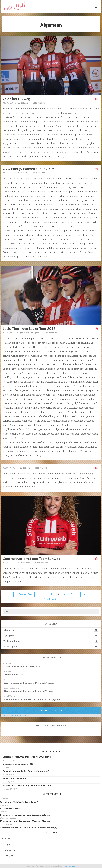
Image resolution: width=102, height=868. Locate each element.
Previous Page (24, 594)
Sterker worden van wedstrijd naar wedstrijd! (27, 757)
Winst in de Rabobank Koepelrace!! (22, 666)
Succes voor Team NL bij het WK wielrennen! (27, 785)
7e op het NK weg (16, 99)
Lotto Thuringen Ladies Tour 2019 (29, 328)
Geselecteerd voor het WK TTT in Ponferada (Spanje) (32, 699)
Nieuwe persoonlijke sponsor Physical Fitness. (29, 683)
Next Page (50, 599)
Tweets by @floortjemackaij (14, 715)
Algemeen (23, 103)
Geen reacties (39, 103)
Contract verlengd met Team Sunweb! (32, 559)
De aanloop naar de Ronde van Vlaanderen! (26, 771)
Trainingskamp (12, 641)
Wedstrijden (33, 333)
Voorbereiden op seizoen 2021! (19, 764)
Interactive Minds (69, 866)
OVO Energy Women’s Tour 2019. (29, 169)
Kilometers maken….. (15, 674)
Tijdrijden (9, 636)
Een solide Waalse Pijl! (15, 778)
